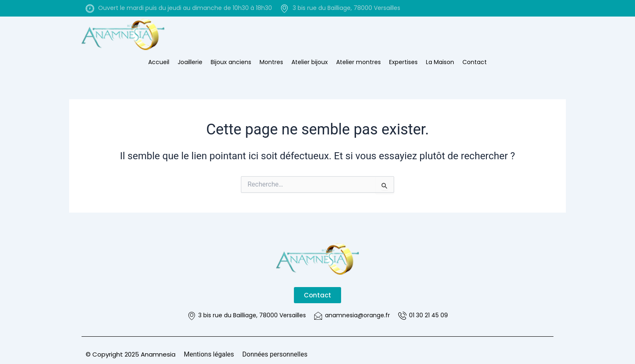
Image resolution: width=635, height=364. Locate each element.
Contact (475, 62)
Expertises (403, 62)
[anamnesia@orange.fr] (318, 316)
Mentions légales (209, 354)
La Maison (440, 62)
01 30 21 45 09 (428, 315)
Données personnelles (275, 354)
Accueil (159, 62)
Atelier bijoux (310, 62)
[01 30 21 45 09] (402, 316)
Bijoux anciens (231, 62)
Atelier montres (358, 62)
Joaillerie (190, 62)
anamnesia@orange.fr (357, 315)
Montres (271, 62)
